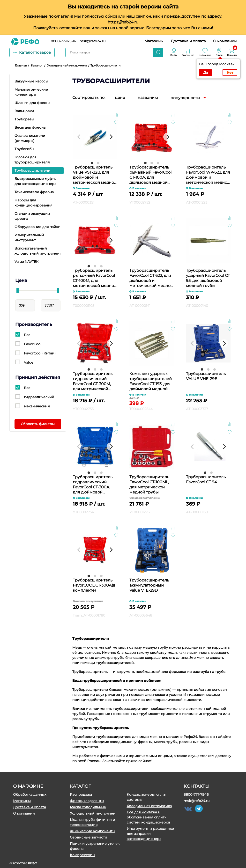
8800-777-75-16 (63, 41)
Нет (230, 73)
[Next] (111, 137)
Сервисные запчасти (89, 837)
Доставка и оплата (188, 41)
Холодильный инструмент (93, 813)
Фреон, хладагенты (87, 801)
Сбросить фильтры (38, 424)
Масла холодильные (88, 807)
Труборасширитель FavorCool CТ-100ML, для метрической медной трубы (149, 484)
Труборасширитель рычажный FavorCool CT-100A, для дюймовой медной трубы (150, 174)
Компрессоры (82, 855)
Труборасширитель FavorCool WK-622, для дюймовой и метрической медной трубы (208, 174)
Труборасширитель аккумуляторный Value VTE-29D (149, 585)
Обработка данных (30, 794)
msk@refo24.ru (93, 41)
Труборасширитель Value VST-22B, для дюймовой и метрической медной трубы (95, 174)
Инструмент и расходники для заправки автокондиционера (150, 834)
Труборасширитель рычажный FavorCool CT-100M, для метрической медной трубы (95, 278)
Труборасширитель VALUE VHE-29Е (206, 376)
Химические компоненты (93, 831)
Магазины (154, 41)
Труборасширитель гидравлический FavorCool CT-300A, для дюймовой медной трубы (93, 484)
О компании (225, 41)
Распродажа (81, 794)
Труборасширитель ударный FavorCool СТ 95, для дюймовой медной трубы (208, 278)
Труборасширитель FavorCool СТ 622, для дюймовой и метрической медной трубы (151, 278)
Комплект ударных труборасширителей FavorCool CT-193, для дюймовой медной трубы (151, 381)
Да (206, 73)
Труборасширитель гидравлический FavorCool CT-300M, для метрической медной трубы (93, 381)
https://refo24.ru (123, 22)
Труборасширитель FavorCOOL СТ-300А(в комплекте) (94, 585)
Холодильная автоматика (149, 806)
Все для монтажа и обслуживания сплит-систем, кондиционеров (149, 817)
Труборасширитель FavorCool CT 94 (206, 479)
